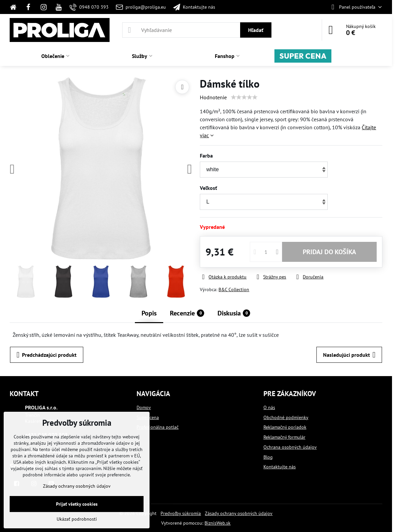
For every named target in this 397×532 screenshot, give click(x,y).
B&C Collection (234, 289)
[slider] (244, 97)
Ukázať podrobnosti (77, 519)
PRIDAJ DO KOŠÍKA (329, 252)
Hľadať (256, 30)
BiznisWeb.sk (217, 523)
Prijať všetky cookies (77, 504)
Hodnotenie (213, 97)
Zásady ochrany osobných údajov (239, 513)
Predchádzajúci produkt (47, 355)
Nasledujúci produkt (349, 355)
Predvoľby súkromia (181, 513)
